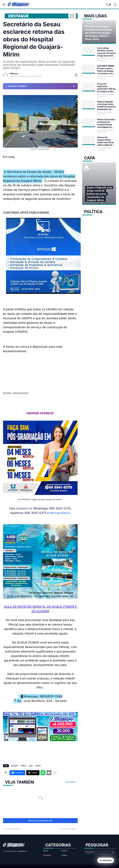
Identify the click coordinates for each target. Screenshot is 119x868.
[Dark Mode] (110, 4)
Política (23, 766)
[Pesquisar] (115, 4)
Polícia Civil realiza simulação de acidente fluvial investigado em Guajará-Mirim (106, 123)
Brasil (46, 851)
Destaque (18, 16)
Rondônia (47, 855)
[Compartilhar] (75, 75)
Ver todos (70, 782)
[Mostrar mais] (55, 773)
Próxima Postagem (68, 829)
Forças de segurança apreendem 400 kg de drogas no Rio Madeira (106, 88)
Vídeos (38, 766)
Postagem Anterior (12, 829)
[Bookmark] (72, 16)
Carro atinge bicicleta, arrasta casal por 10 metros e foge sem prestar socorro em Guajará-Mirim (107, 52)
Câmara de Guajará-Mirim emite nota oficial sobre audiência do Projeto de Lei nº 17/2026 (106, 141)
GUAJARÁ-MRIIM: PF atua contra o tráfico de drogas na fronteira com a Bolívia (106, 70)
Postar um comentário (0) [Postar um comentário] (40, 821)
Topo (31, 766)
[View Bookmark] (107, 5)
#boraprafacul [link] (60, 513)
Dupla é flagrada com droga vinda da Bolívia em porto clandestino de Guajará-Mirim (106, 105)
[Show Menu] (4, 4)
